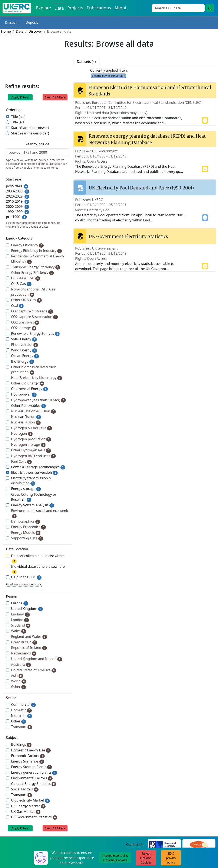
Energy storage (26, 489)
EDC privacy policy (171, 858)
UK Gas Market (26, 812)
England (20, 614)
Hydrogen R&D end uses (33, 456)
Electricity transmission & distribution (31, 481)
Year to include (37, 144)
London (20, 620)
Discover (12, 23)
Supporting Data (27, 538)
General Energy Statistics (34, 784)
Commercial (23, 705)
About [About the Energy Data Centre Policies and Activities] (120, 8)
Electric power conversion (34, 473)
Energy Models (26, 533)
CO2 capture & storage (32, 311)
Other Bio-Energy (28, 383)
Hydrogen (22, 434)
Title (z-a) (18, 122)
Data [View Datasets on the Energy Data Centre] (59, 8)
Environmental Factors (32, 778)
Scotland (21, 625)
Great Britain (24, 642)
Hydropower (24, 394)
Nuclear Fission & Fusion (33, 411)
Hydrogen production (31, 439)
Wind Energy (24, 350)
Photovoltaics (25, 345)
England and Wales (29, 637)
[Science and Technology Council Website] (164, 845)
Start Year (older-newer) (30, 128)
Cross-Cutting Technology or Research (34, 497)
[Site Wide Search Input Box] (178, 8)
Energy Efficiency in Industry (37, 251)
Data (19, 31)
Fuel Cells (21, 461)
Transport (22, 727)
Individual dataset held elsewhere (38, 569)
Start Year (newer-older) (30, 133)
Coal (17, 306)
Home (6, 31)
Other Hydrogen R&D (31, 450)
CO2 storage (24, 328)
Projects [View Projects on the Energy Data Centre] (75, 8)
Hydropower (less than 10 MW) (38, 400)
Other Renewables (29, 406)
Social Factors (25, 789)
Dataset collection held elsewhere (38, 558)
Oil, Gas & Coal (26, 278)
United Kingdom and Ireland (37, 659)
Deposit (32, 22)
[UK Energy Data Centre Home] (17, 8)
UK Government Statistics (34, 817)
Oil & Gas (21, 284)
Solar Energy (24, 339)
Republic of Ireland (29, 648)
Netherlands (24, 653)
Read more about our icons (24, 584)
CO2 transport (25, 322)
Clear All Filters (55, 97)
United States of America (34, 670)
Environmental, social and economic (40, 513)
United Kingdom (27, 609)
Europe (20, 603)
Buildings (21, 745)
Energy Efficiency (27, 245)
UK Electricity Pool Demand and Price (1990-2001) (141, 188)
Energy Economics (28, 527)
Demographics (26, 521)
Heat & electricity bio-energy (37, 378)
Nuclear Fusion (26, 422)
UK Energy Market (28, 806)
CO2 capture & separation (34, 317)
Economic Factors (28, 756)
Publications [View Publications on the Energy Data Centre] (99, 8)
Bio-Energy (23, 362)
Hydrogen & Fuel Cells (32, 428)
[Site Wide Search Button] (210, 8)
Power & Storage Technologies (38, 467)
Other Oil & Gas (26, 300)
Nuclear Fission (26, 417)
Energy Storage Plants (32, 767)
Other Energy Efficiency (32, 273)
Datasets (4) (86, 62)
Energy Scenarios (28, 761)
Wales (19, 631)
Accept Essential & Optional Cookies (115, 858)
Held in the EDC (26, 577)
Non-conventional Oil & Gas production (33, 292)
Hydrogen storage (28, 445)
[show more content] (205, 120)
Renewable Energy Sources (35, 334)
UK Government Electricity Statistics (128, 236)
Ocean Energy (25, 356)
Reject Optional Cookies (146, 858)
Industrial (22, 716)
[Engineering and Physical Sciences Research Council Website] (199, 845)
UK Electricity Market (30, 800)
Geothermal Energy (29, 389)
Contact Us (135, 845)
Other (19, 687)
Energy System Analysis (33, 505)
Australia (21, 665)
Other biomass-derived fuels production (34, 370)
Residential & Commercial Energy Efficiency (38, 259)
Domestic (21, 710)
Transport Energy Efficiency (36, 267)
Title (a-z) (18, 117)
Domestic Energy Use (31, 750)
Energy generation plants (34, 772)
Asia (17, 676)
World (19, 681)
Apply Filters (20, 97)
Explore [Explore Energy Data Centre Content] (43, 8)
